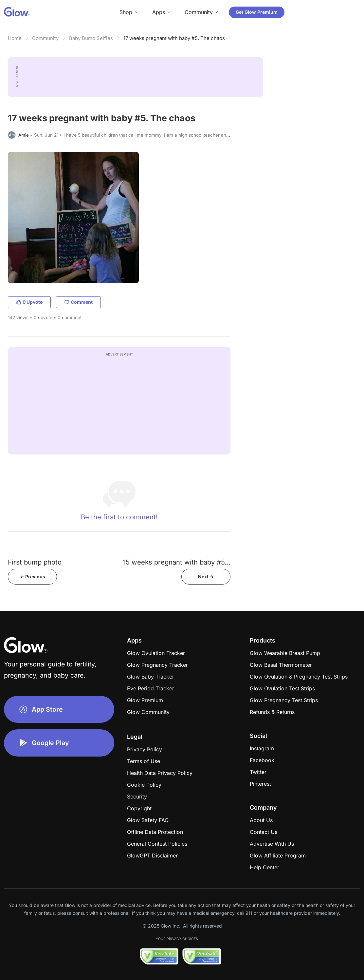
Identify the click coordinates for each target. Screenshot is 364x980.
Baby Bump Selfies (91, 38)
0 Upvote (29, 302)
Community (45, 38)
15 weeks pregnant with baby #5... (177, 562)
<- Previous (33, 576)
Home (15, 38)
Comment (78, 302)
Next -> (206, 576)
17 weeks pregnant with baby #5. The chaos (174, 38)
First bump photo (35, 562)
